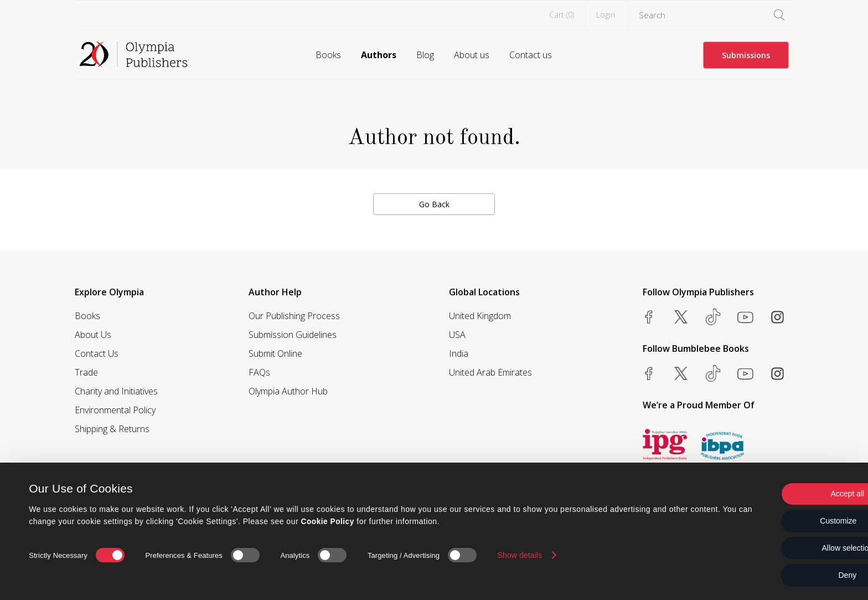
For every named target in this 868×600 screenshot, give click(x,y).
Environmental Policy (115, 410)
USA (457, 335)
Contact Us (97, 353)
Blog (425, 55)
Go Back (434, 204)
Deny (776, 575)
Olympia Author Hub (288, 391)
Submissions (746, 55)
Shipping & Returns (112, 429)
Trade (86, 372)
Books (328, 55)
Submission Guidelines (293, 335)
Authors (379, 55)
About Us (93, 335)
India (459, 353)
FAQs (259, 372)
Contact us (531, 55)
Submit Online (275, 353)
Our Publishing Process (294, 316)
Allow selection (776, 548)
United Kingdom (480, 316)
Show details (520, 555)
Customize (776, 521)
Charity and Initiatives (116, 391)
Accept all (776, 494)
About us (472, 55)
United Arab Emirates (490, 372)
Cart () (562, 15)
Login (606, 15)
